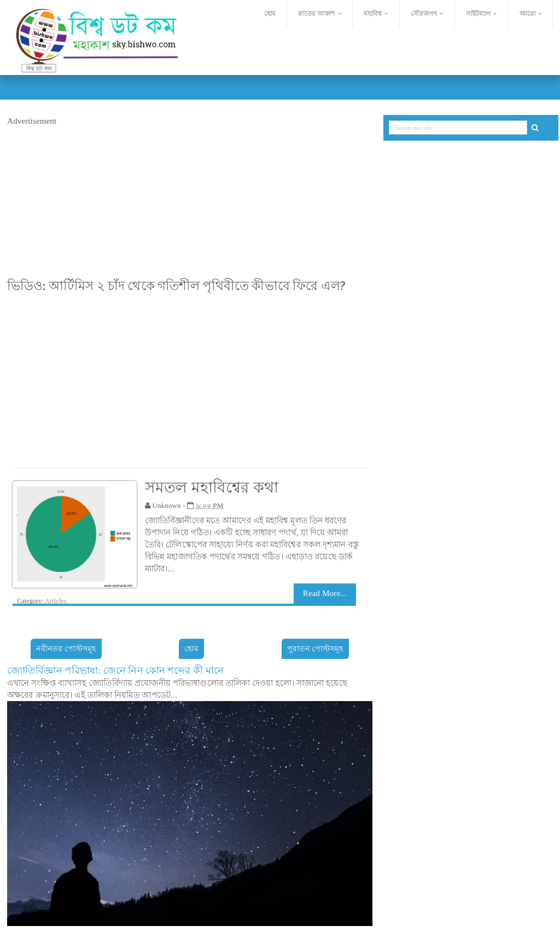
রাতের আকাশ (316, 14)
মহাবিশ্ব (373, 14)
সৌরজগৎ (424, 14)
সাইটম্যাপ (479, 14)
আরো (527, 14)
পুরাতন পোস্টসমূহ (315, 649)
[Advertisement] (190, 204)
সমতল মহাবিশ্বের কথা (212, 487)
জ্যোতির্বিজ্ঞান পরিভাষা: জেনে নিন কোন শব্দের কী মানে (115, 670)
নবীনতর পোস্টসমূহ (66, 649)
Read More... (325, 593)
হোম (269, 14)
